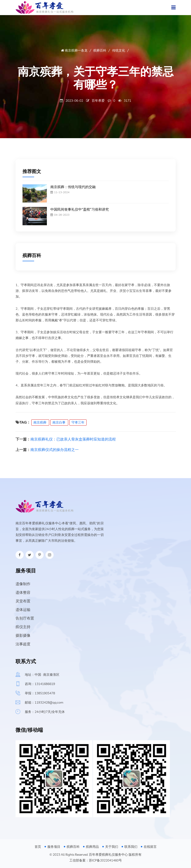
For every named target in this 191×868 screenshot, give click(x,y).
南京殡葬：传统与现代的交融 (73, 187)
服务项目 (54, 847)
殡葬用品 (92, 847)
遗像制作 (23, 584)
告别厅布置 (25, 618)
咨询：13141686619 (40, 684)
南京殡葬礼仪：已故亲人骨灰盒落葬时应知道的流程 (73, 439)
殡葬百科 (100, 50)
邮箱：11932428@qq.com (44, 702)
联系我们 (131, 847)
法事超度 (23, 644)
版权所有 (135, 855)
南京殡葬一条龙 (74, 50)
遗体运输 (23, 610)
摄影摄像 (23, 635)
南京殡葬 (40, 422)
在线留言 (150, 847)
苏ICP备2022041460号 (105, 860)
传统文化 (119, 50)
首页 (38, 847)
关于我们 (112, 847)
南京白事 (59, 422)
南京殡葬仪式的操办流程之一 (55, 450)
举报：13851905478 (40, 693)
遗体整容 (23, 592)
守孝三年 (78, 422)
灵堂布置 (23, 601)
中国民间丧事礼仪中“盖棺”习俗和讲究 (80, 209)
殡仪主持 (23, 627)
